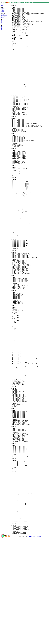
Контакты (39, 642)
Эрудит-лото (4, 27)
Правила (3, 15)
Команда (3, 11)
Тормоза (3, 21)
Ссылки (3, 12)
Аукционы (3, 28)
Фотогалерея (4, 16)
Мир (2, 23)
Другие (3, 30)
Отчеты (3, 18)
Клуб (2, 10)
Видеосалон (4, 17)
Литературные (4, 29)
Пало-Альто (4, 22)
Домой (2, 6)
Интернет (3, 24)
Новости (3, 9)
